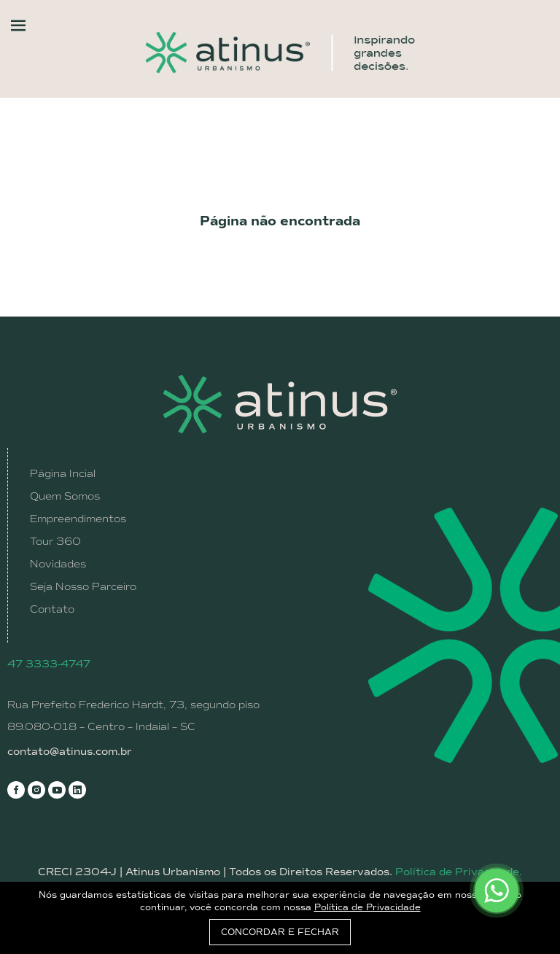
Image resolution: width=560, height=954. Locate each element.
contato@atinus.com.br (70, 752)
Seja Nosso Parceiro (83, 586)
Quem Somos (65, 496)
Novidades (58, 564)
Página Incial (63, 473)
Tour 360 (55, 541)
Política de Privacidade (367, 907)
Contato (52, 609)
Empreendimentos (78, 519)
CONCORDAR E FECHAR (280, 932)
